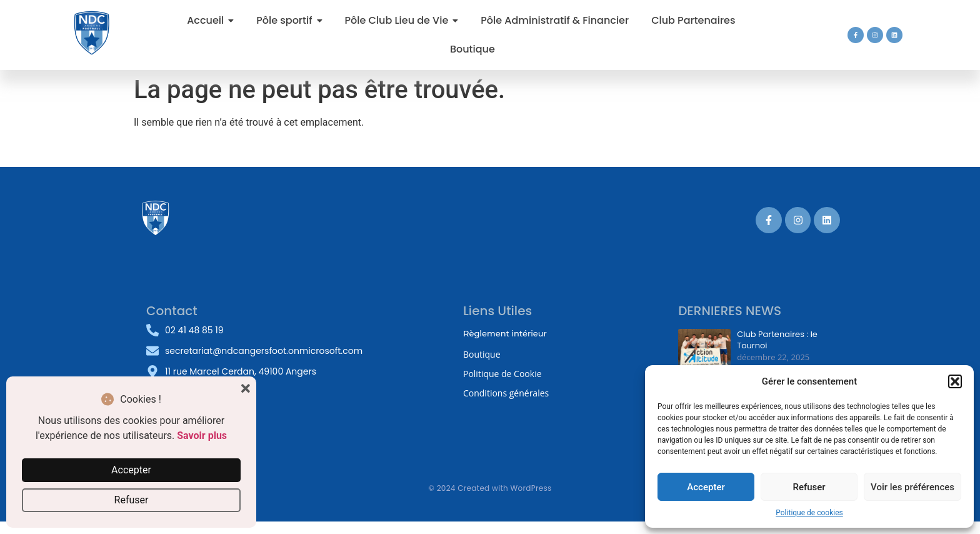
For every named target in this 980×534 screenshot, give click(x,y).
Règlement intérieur (505, 333)
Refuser (809, 487)
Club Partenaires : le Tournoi (777, 340)
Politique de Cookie (502, 374)
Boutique (482, 354)
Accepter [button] (131, 470)
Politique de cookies (809, 513)
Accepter (706, 487)
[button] (955, 381)
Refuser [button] (132, 500)
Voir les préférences (912, 487)
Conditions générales (506, 393)
